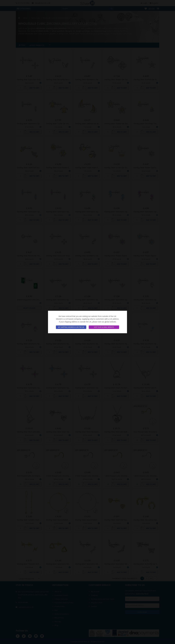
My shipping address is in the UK (71, 327)
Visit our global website (104, 327)
